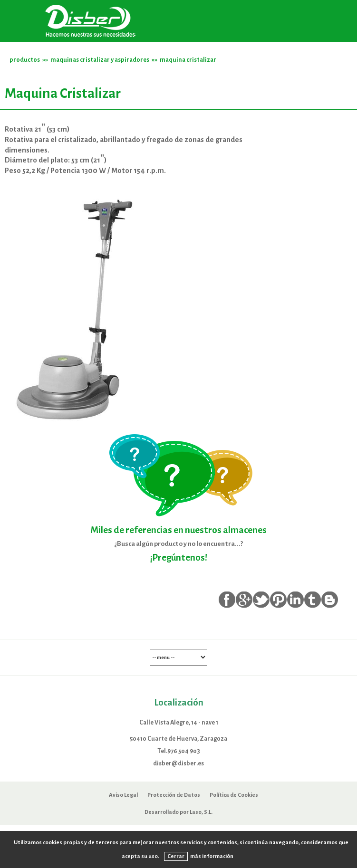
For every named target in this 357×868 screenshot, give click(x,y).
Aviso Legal (123, 795)
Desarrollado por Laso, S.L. (178, 812)
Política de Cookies (234, 795)
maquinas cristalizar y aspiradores (100, 60)
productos (25, 60)
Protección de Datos (174, 795)
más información (212, 856)
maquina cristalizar (188, 60)
